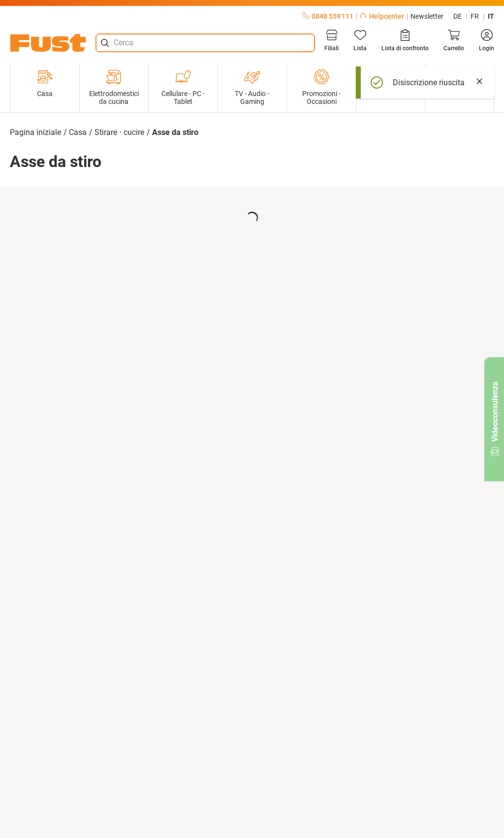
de (457, 16)
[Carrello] (454, 40)
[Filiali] (331, 40)
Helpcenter (382, 16)
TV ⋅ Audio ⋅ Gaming (252, 87)
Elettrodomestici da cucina (114, 87)
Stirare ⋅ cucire (119, 132)
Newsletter (427, 16)
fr (475, 16)
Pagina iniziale (35, 132)
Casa (45, 83)
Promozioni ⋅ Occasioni (321, 87)
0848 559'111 (328, 16)
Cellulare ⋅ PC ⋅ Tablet (183, 87)
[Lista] (360, 40)
